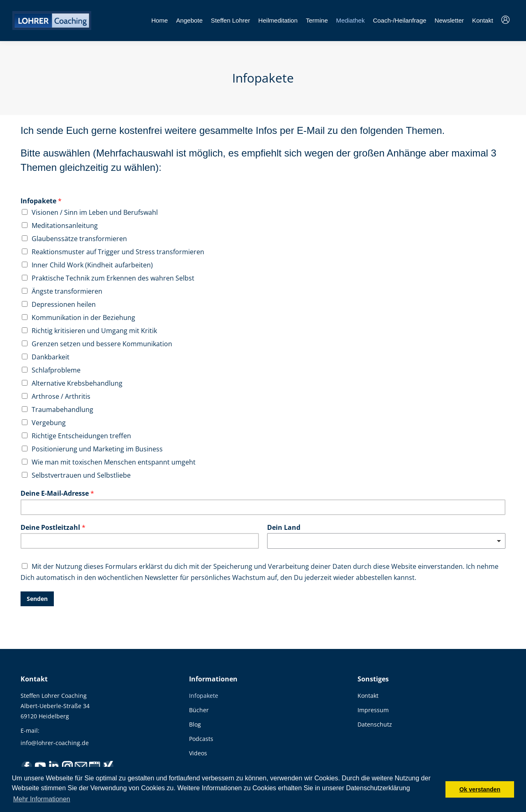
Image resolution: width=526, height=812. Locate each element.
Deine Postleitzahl (53, 528)
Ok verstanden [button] (480, 789)
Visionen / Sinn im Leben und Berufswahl (95, 212)
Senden (37, 599)
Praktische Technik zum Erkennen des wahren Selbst (113, 278)
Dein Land (284, 528)
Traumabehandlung (62, 409)
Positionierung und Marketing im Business (97, 449)
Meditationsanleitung (65, 225)
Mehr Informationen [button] (42, 799)
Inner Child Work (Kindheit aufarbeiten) (92, 265)
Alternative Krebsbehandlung (77, 383)
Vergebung (49, 423)
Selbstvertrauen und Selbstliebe (81, 475)
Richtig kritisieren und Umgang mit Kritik (94, 331)
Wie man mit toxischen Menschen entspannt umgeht (114, 462)
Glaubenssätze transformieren (79, 239)
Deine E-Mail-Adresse (57, 493)
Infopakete (41, 201)
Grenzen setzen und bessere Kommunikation (102, 344)
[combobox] (386, 541)
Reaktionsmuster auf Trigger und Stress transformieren (118, 252)
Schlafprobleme (56, 370)
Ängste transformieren (67, 291)
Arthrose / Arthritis (61, 396)
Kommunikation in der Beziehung (83, 317)
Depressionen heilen (64, 304)
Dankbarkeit (51, 357)
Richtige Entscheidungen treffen (81, 436)
